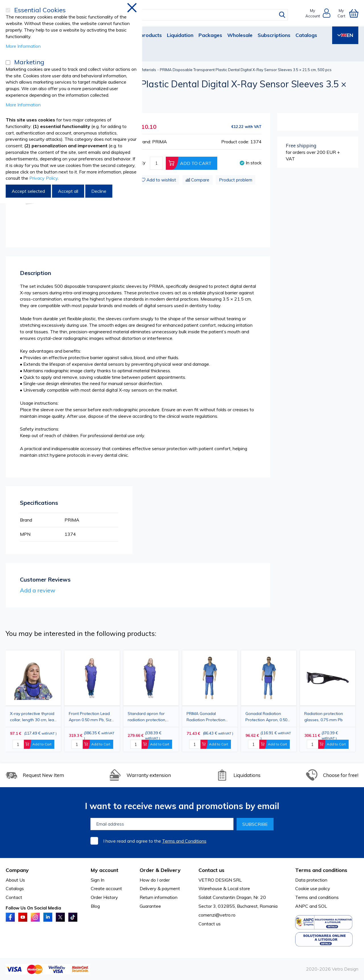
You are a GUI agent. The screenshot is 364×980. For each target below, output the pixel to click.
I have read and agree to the (155, 841)
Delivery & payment (160, 888)
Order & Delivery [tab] (160, 870)
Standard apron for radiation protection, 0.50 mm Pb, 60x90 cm (149, 717)
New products (145, 35)
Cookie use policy (313, 888)
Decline (99, 191)
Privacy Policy (44, 178)
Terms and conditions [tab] (321, 870)
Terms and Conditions (184, 841)
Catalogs (306, 35)
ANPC (302, 906)
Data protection (311, 880)
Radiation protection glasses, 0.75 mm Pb (324, 717)
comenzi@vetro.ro (217, 915)
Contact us (210, 924)
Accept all (68, 191)
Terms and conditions (317, 897)
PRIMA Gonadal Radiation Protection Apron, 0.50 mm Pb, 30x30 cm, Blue (206, 717)
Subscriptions (274, 35)
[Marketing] (8, 63)
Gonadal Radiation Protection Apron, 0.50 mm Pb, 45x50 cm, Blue (267, 717)
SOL (323, 906)
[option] (151, 701)
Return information (159, 897)
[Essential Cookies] (8, 10)
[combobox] (187, 15)
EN (345, 35)
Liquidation (180, 35)
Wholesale (240, 35)
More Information (23, 46)
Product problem (236, 180)
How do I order (155, 880)
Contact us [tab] (211, 870)
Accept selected (28, 191)
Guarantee (150, 906)
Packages (210, 35)
